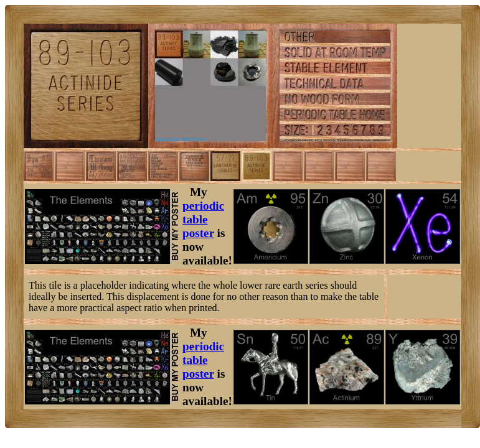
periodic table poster (203, 219)
